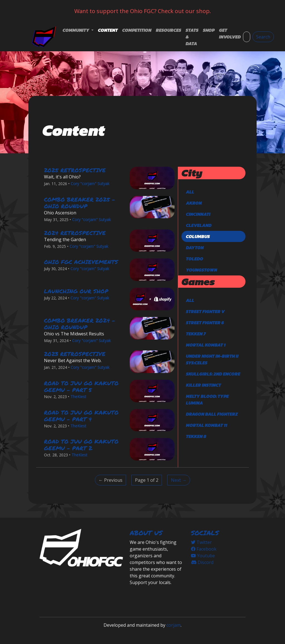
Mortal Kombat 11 (207, 425)
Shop (209, 30)
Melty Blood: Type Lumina (207, 400)
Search (263, 37)
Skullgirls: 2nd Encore (213, 374)
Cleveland (199, 225)
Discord (202, 562)
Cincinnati (198, 214)
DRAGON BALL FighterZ (212, 414)
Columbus (198, 236)
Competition (137, 30)
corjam (174, 625)
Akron (194, 203)
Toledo (195, 259)
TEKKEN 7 (196, 334)
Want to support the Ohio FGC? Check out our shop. (143, 11)
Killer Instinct (203, 385)
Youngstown (202, 270)
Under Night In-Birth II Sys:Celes (212, 359)
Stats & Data (192, 37)
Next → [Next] (179, 480)
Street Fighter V (205, 311)
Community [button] (76, 30)
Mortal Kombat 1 (206, 345)
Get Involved (230, 33)
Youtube (203, 556)
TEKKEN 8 (196, 436)
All (190, 192)
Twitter (201, 542)
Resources (169, 30)
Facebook (204, 549)
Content (108, 30)
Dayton (195, 248)
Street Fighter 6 (205, 323)
